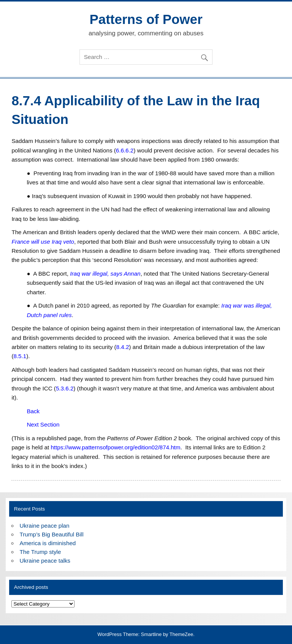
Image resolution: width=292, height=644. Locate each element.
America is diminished (48, 543)
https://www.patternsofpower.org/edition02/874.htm (115, 447)
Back (33, 411)
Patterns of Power (146, 19)
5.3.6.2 (65, 388)
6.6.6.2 (125, 150)
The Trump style (40, 552)
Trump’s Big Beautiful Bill (52, 534)
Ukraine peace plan (45, 526)
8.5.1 (20, 356)
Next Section (43, 424)
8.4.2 (123, 347)
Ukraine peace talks (45, 561)
